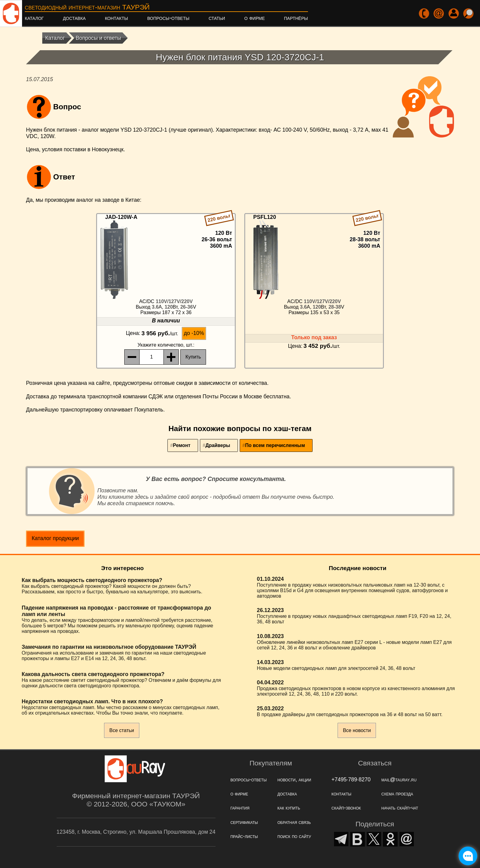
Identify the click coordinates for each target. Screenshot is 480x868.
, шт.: (166, 345)
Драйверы (218, 445)
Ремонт (182, 445)
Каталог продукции (55, 538)
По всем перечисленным (275, 445)
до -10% (194, 333)
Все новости (357, 730)
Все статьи (122, 730)
